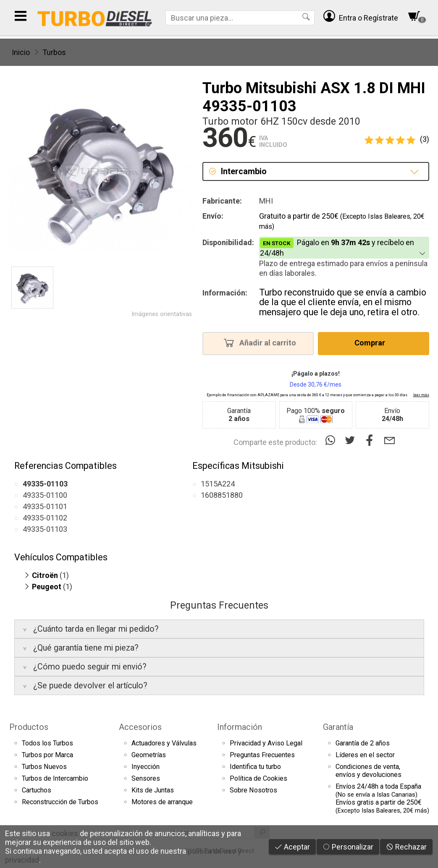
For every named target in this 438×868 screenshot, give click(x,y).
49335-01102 (45, 518)
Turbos (54, 52)
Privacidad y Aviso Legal (266, 743)
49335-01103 (45, 529)
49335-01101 (45, 506)
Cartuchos (37, 790)
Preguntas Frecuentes (262, 755)
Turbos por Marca (47, 755)
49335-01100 (45, 495)
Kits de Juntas (153, 790)
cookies (65, 833)
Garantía (338, 727)
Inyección (146, 767)
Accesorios (140, 727)
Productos (29, 727)
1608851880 (222, 495)
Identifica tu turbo (255, 767)
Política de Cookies (258, 778)
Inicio (21, 52)
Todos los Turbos (47, 743)
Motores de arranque (162, 802)
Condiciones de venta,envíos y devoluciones (368, 771)
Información (240, 727)
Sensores (146, 778)
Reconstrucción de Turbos (60, 802)
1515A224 (218, 484)
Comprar (372, 342)
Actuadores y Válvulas (164, 743)
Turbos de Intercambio (55, 778)
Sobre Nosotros (253, 790)
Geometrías (149, 755)
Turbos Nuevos (44, 767)
